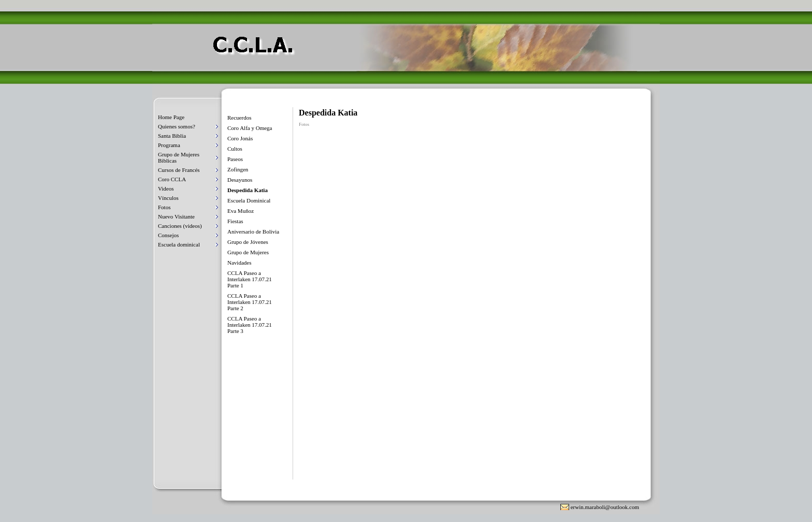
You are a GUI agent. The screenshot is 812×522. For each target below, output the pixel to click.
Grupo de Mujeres (248, 252)
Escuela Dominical (249, 200)
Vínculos (168, 198)
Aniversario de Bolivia (253, 231)
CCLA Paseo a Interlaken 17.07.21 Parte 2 (250, 302)
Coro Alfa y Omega (250, 128)
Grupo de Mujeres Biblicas (179, 157)
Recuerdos (239, 118)
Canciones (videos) (180, 226)
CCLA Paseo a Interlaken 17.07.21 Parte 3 (250, 325)
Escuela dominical (179, 244)
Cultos (235, 149)
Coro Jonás (240, 138)
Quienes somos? (177, 126)
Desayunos (240, 180)
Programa (169, 145)
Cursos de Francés (179, 170)
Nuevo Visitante (176, 216)
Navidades (239, 263)
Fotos (164, 207)
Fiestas (235, 221)
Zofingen (238, 169)
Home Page (171, 117)
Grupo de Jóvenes (248, 242)
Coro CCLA (172, 179)
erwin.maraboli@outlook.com (605, 507)
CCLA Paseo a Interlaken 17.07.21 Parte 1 (250, 279)
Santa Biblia (172, 136)
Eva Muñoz (241, 211)
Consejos (168, 235)
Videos (166, 189)
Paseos (235, 159)
